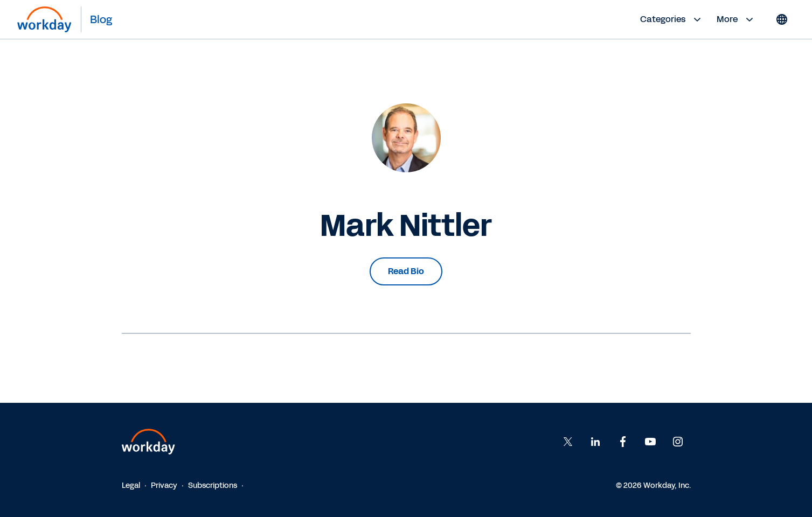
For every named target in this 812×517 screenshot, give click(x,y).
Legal (131, 485)
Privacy (164, 485)
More (736, 19)
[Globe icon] (782, 19)
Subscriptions (213, 485)
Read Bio (406, 271)
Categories (672, 19)
